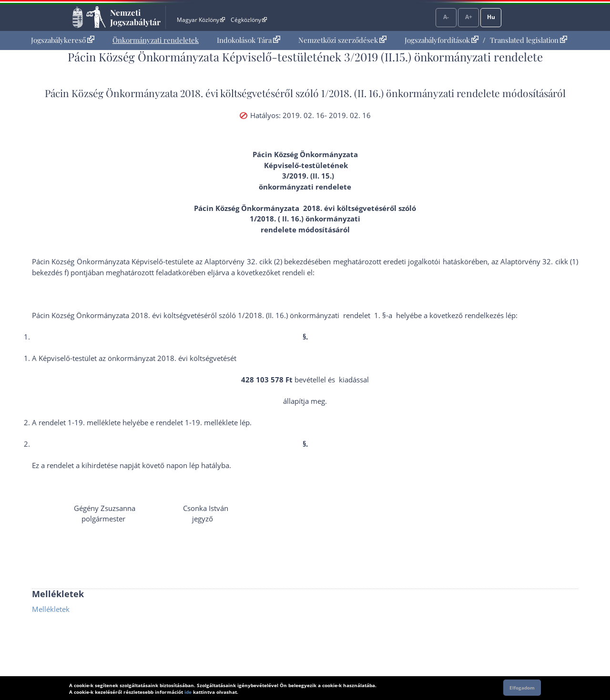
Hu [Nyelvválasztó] (491, 17)
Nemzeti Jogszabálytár (135, 17)
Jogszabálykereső (63, 40)
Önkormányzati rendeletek (156, 40)
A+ (469, 17)
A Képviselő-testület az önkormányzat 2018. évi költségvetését (134, 358)
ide (188, 692)
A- (446, 17)
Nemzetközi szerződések (342, 40)
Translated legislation (529, 40)
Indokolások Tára (249, 40)
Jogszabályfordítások (442, 40)
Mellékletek (51, 609)
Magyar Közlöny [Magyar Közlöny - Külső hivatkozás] (201, 20)
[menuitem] (63, 40)
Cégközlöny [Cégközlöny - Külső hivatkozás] (249, 20)
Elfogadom (522, 688)
